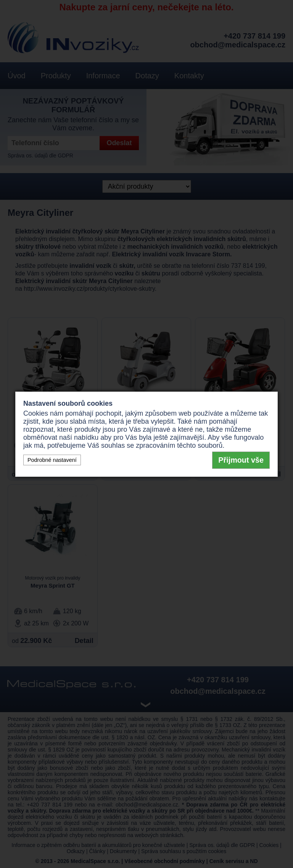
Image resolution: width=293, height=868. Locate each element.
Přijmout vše (241, 460)
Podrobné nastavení (52, 460)
